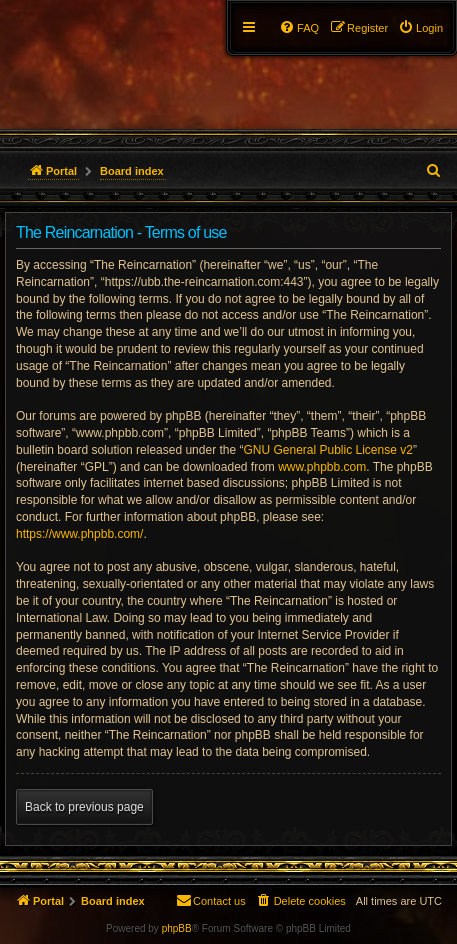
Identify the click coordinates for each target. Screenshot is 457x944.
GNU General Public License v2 (327, 450)
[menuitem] (420, 28)
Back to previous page (84, 807)
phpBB (177, 928)
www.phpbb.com (322, 467)
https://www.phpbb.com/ (79, 534)
